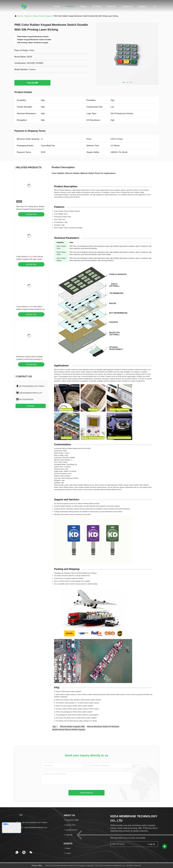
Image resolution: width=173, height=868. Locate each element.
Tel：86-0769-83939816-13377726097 (32, 823)
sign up (151, 844)
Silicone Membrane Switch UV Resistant (103, 727)
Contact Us (127, 6)
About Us (111, 6)
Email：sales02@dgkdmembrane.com (32, 827)
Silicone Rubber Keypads (42, 16)
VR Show (97, 6)
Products (70, 6)
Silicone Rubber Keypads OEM (72, 727)
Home (57, 6)
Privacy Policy (37, 865)
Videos (83, 6)
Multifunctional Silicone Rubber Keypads (69, 730)
